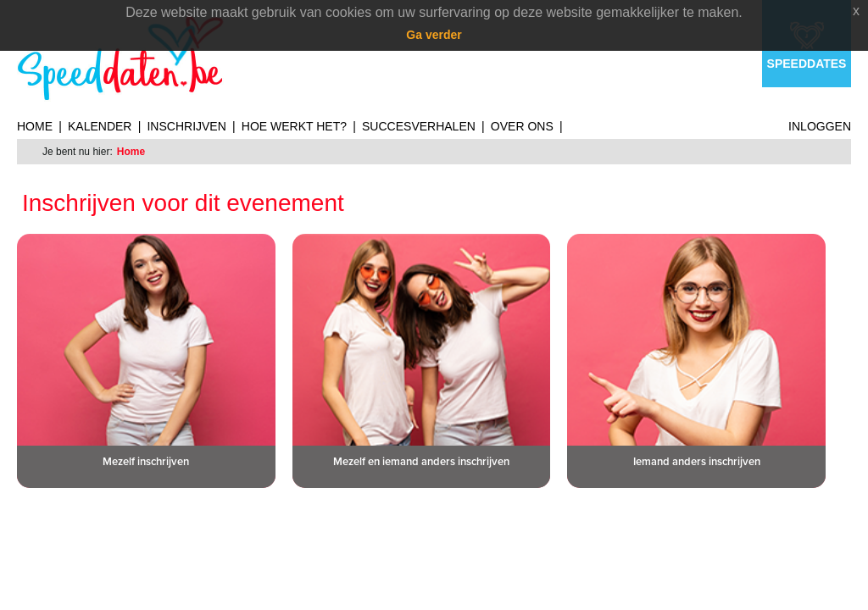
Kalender (100, 126)
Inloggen (820, 126)
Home (35, 126)
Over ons (522, 126)
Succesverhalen (419, 126)
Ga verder (434, 35)
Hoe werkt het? (294, 126)
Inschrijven (186, 126)
